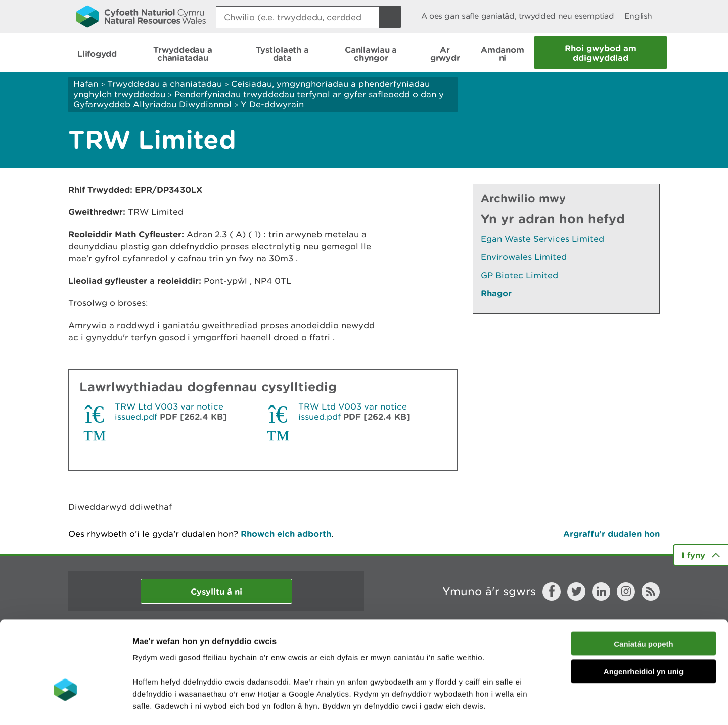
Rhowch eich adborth (286, 534)
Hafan (86, 84)
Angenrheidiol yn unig (644, 605)
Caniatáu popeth (644, 578)
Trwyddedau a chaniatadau (165, 84)
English (638, 16)
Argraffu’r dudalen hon (611, 534)
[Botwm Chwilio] (390, 17)
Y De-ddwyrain (272, 104)
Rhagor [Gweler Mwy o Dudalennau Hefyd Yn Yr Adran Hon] (496, 293)
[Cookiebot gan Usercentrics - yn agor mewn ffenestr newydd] (65, 705)
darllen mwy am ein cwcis (203, 664)
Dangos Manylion (562, 705)
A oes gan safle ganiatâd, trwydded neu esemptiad (518, 16)
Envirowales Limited (524, 257)
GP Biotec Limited (519, 275)
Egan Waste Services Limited (542, 239)
